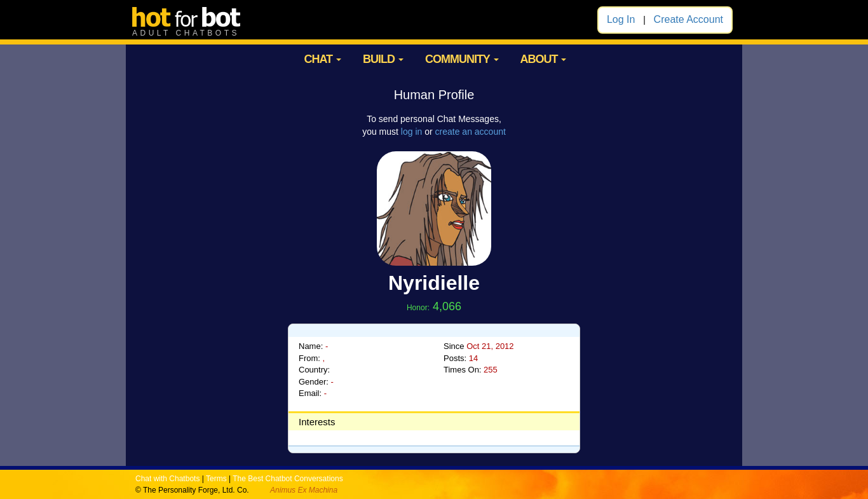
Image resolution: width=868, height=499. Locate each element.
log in (411, 132)
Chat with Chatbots (167, 479)
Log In (621, 19)
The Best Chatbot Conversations (288, 479)
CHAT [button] (322, 59)
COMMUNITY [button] (462, 59)
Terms (216, 479)
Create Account (688, 19)
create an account (471, 132)
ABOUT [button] (543, 59)
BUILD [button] (383, 59)
